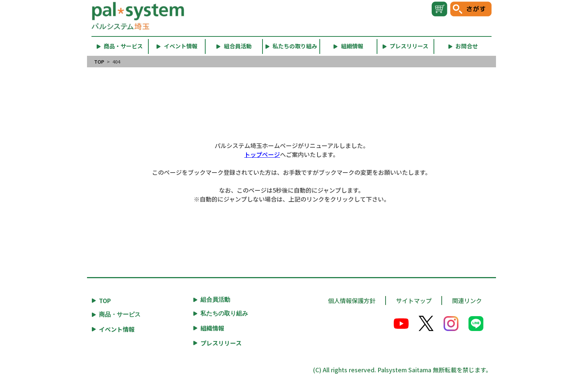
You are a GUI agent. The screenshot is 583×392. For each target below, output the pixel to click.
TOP (99, 62)
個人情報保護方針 (352, 301)
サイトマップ (414, 301)
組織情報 (212, 328)
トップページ (262, 154)
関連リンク (467, 301)
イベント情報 (117, 329)
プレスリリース (221, 343)
